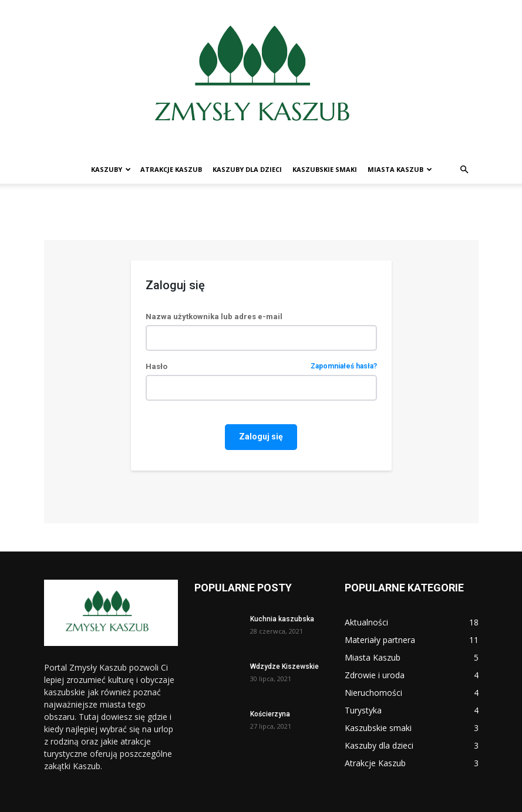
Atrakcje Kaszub (171, 169)
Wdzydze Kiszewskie (284, 666)
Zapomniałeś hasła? (344, 366)
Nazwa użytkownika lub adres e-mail (214, 317)
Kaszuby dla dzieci (247, 169)
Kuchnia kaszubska (282, 619)
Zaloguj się (261, 437)
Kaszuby (111, 169)
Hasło (261, 366)
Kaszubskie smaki (325, 169)
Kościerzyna (270, 714)
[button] (464, 170)
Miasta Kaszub (400, 169)
